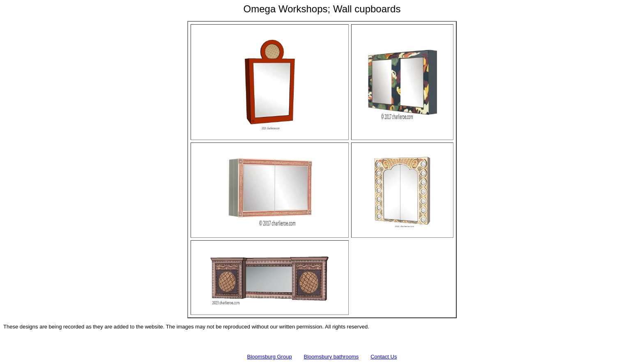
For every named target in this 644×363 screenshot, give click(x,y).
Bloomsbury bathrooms (331, 357)
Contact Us (384, 357)
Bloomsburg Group (270, 357)
